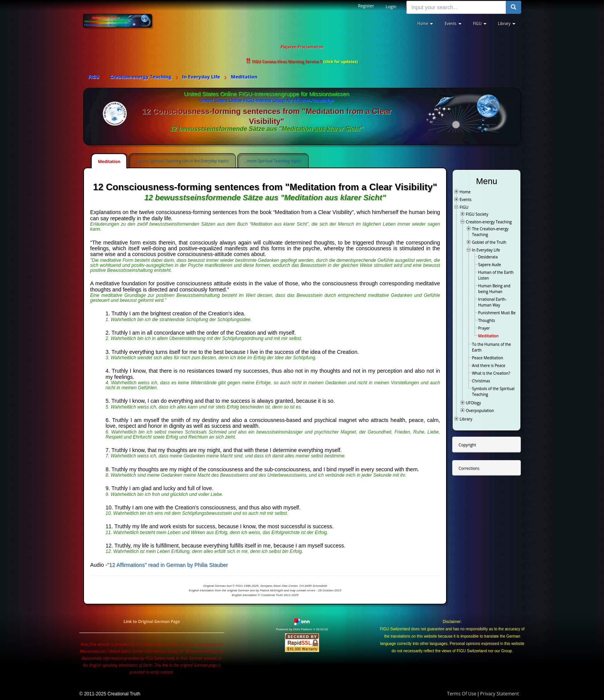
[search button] (513, 7)
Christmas (481, 381)
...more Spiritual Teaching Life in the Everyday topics (182, 161)
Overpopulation (480, 410)
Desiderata (488, 257)
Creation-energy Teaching (489, 222)
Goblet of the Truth (489, 242)
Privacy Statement (499, 694)
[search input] (456, 7)
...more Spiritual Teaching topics (273, 161)
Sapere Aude (489, 265)
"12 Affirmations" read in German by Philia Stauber (167, 565)
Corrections (469, 468)
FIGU (464, 207)
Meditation (109, 161)
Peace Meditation (487, 358)
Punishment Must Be (497, 313)
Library (466, 419)
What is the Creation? (491, 373)
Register (366, 6)
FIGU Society (477, 214)
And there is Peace (488, 365)
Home (465, 192)
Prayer (484, 328)
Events (466, 199)
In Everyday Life (486, 250)
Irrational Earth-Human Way (492, 302)
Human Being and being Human (494, 289)
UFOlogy (473, 403)
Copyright (467, 445)
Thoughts (487, 320)
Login (391, 6)
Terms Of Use (462, 694)
